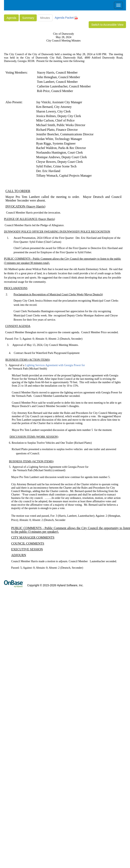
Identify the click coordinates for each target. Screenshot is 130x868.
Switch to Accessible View (107, 25)
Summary (28, 18)
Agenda (11, 18)
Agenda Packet (66, 18)
